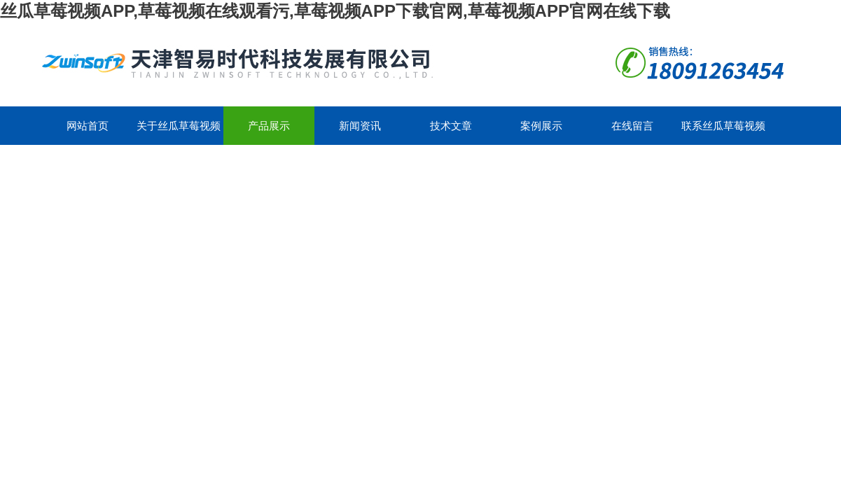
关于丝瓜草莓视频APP (179, 132)
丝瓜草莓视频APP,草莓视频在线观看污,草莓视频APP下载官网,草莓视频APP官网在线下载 (335, 11)
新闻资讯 (360, 126)
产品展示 (269, 126)
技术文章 (451, 126)
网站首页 (88, 126)
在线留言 (632, 126)
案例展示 (541, 126)
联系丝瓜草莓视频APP (723, 132)
